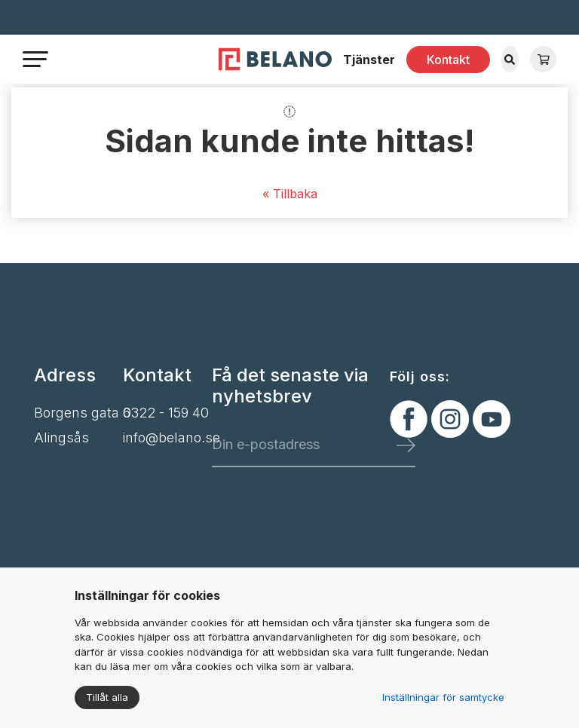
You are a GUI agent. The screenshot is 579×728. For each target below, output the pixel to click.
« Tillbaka (290, 194)
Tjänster (369, 60)
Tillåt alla (107, 697)
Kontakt (448, 60)
